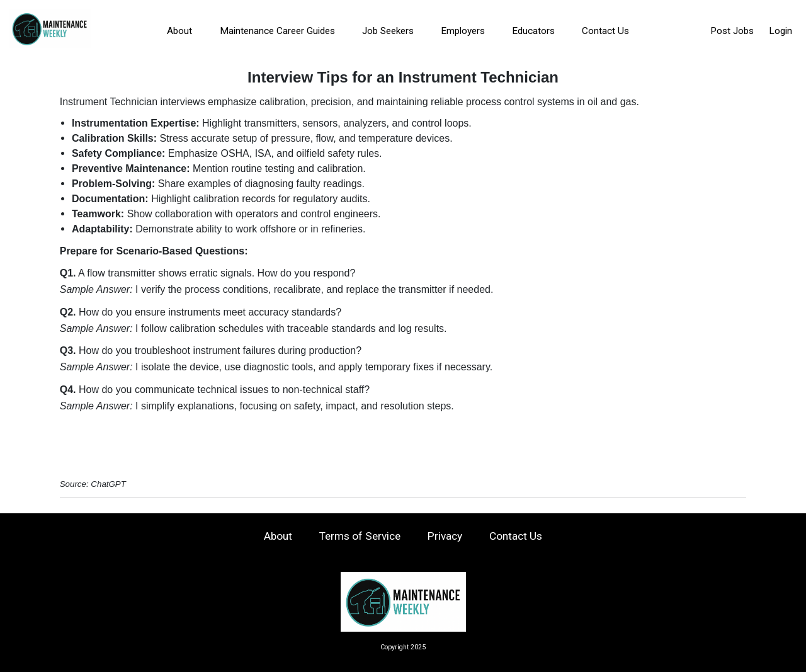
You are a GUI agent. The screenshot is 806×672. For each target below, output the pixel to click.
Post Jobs (732, 31)
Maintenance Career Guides (277, 31)
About (179, 31)
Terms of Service (360, 536)
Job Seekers (388, 31)
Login (780, 31)
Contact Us (605, 31)
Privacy (445, 536)
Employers (463, 31)
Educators (533, 31)
